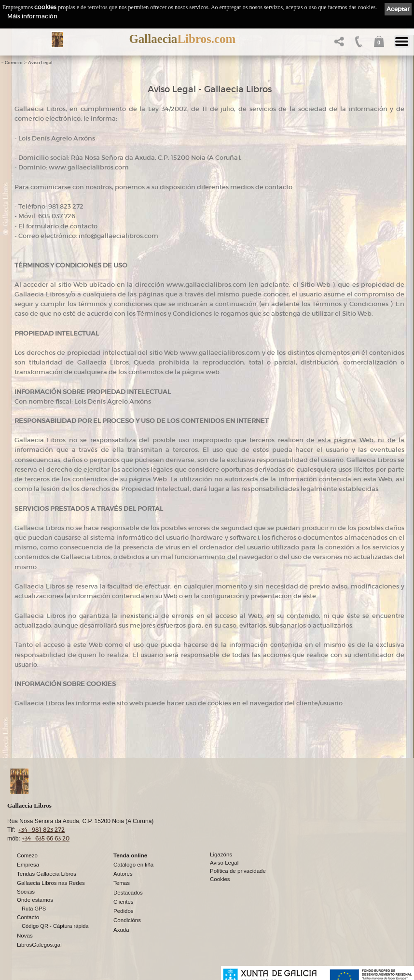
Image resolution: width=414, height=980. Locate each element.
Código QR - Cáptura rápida (55, 926)
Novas (25, 936)
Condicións (127, 920)
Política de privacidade (238, 871)
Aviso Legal (40, 63)
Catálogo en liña (133, 865)
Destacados (128, 893)
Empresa (28, 865)
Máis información (32, 16)
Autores (123, 874)
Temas (122, 883)
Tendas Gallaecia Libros (47, 874)
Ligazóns (221, 854)
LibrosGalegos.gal (39, 945)
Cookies (220, 879)
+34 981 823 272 (41, 830)
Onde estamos (35, 900)
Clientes (124, 902)
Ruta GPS (34, 909)
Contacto (28, 917)
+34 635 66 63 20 (46, 838)
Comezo (14, 63)
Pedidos (124, 911)
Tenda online (130, 855)
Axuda (121, 930)
